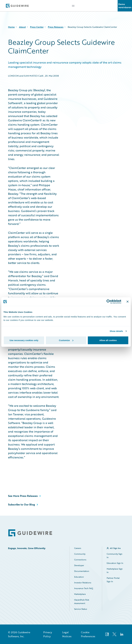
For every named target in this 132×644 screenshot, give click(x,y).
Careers (78, 548)
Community (80, 554)
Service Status (81, 609)
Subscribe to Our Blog (21, 504)
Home (11, 27)
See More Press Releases (23, 496)
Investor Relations (83, 583)
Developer (79, 565)
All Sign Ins (115, 548)
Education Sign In (115, 563)
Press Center (37, 27)
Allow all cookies (108, 340)
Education (79, 577)
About (22, 27)
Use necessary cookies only (24, 340)
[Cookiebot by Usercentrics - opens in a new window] (109, 302)
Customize (66, 340)
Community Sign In (115, 556)
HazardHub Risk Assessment (82, 601)
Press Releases (56, 27)
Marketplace (80, 594)
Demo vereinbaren (125, 6)
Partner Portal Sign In (113, 580)
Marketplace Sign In (115, 570)
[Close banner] (128, 302)
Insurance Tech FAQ (84, 588)
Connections (80, 560)
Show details (116, 331)
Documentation (82, 571)
